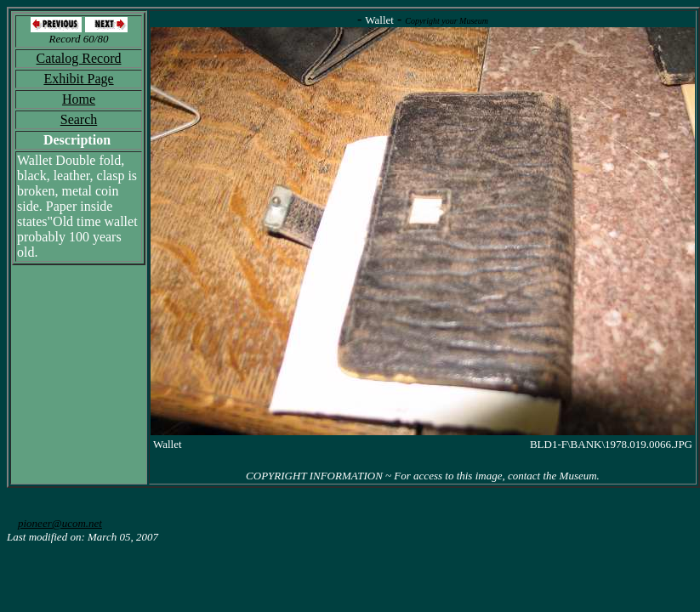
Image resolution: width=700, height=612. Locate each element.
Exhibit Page (78, 79)
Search (79, 119)
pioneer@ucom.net (60, 523)
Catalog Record (79, 58)
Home (79, 99)
